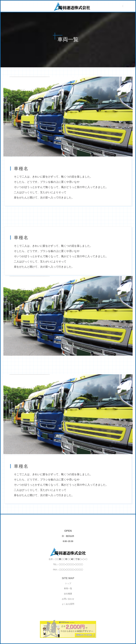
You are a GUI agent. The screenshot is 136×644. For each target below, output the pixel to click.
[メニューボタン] (123, 6)
